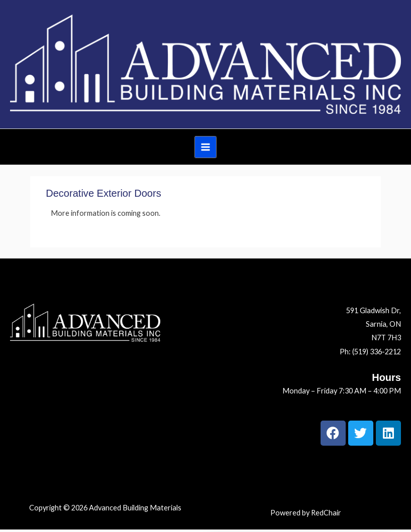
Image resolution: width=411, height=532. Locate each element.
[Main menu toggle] (205, 147)
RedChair (326, 513)
